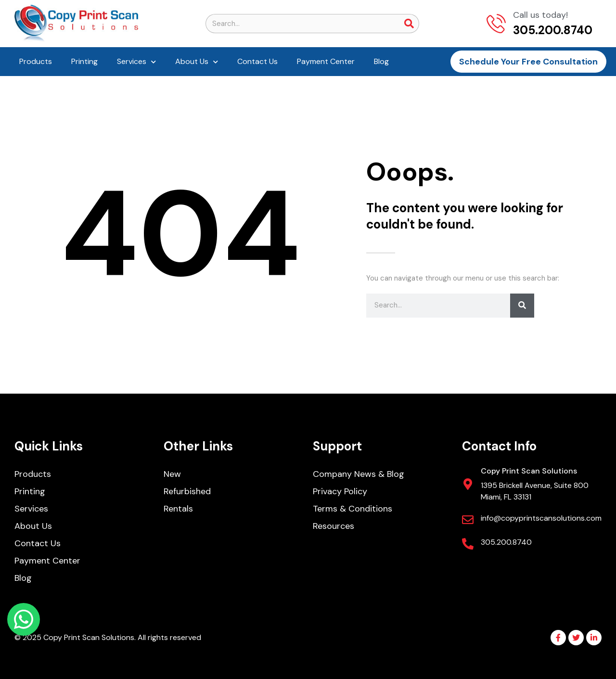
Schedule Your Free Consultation (528, 62)
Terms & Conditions (353, 509)
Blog (381, 61)
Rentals (178, 509)
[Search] (409, 24)
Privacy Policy (340, 491)
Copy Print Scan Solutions (529, 471)
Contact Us (257, 61)
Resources (334, 526)
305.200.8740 (506, 542)
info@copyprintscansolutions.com (541, 518)
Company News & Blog (359, 474)
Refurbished (187, 491)
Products (36, 61)
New (172, 474)
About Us (197, 62)
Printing (84, 61)
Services (136, 62)
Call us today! (540, 15)
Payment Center (326, 61)
